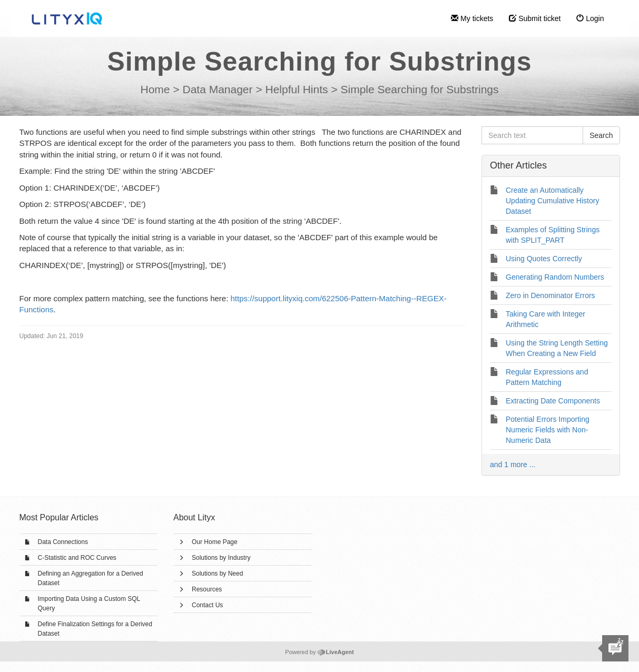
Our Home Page (215, 542)
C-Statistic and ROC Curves (77, 558)
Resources (207, 589)
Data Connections (63, 542)
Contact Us (207, 605)
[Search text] (532, 135)
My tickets (472, 18)
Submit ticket (535, 18)
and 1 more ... (513, 465)
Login (590, 18)
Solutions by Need (217, 574)
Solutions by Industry (221, 558)
